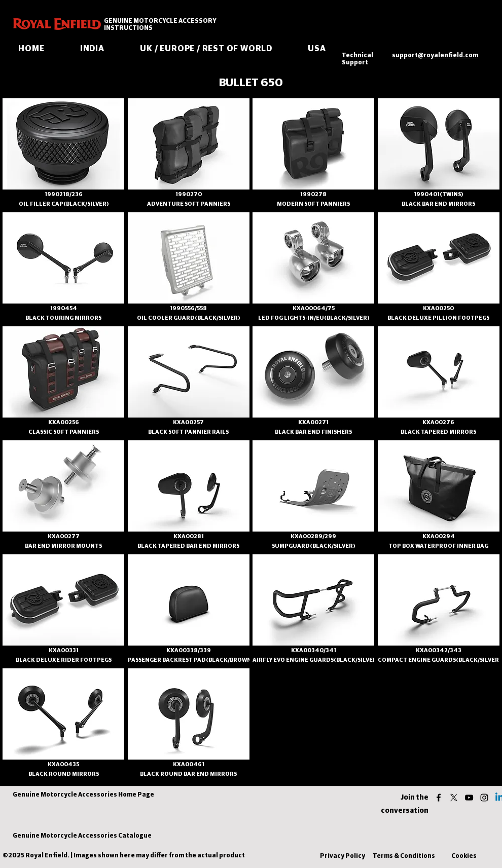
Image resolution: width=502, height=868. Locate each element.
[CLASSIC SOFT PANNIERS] (63, 432)
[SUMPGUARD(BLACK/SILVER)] (313, 546)
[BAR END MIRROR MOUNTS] (63, 546)
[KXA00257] (189, 422)
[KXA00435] (63, 764)
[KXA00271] (313, 422)
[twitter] (454, 798)
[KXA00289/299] (313, 536)
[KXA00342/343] (439, 650)
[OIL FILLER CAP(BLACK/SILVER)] (63, 204)
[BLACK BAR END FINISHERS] (313, 432)
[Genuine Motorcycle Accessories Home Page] (83, 795)
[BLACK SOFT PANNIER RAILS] (189, 432)
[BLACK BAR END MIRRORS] (439, 204)
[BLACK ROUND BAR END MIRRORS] (189, 774)
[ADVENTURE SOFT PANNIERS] (189, 204)
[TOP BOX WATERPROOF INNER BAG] (439, 546)
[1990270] (189, 194)
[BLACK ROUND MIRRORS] (63, 774)
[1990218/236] (63, 194)
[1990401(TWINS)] (439, 194)
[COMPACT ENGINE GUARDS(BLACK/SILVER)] (439, 660)
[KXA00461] (189, 764)
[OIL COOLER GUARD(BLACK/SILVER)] (189, 318)
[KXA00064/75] (313, 308)
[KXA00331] (63, 650)
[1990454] (63, 308)
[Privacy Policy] (342, 857)
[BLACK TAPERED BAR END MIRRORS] (189, 546)
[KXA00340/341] (313, 650)
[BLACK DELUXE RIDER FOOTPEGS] (63, 660)
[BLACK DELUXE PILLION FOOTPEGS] (439, 318)
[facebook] (439, 798)
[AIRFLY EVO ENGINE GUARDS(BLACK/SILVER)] (316, 660)
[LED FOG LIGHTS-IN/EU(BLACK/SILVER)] (313, 318)
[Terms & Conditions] (404, 857)
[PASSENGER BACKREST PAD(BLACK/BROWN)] (191, 660)
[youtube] (469, 798)
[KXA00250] (439, 308)
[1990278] (313, 194)
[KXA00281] (189, 536)
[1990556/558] (189, 308)
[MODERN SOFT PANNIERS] (313, 204)
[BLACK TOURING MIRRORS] (63, 318)
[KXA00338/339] (189, 650)
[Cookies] (464, 857)
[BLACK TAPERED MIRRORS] (439, 432)
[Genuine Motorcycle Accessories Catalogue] (82, 836)
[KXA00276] (439, 422)
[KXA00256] (63, 422)
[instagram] (484, 798)
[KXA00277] (63, 536)
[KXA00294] (439, 536)
